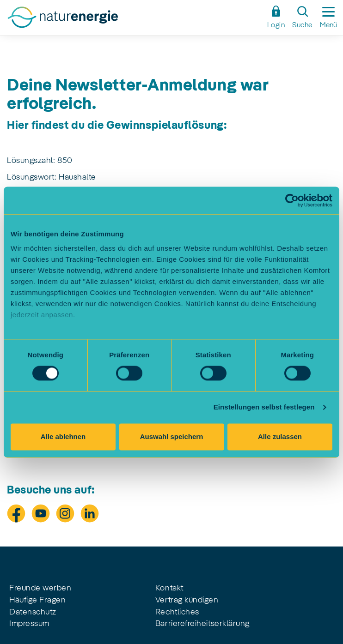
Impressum (29, 624)
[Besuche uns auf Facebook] (16, 513)
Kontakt (169, 588)
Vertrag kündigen (187, 600)
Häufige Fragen (38, 600)
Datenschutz (33, 612)
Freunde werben (40, 588)
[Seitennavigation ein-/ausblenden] (328, 18)
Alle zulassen (280, 436)
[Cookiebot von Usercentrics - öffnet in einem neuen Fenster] (292, 200)
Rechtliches (177, 612)
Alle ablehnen (63, 436)
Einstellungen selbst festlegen (264, 407)
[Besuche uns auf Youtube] (41, 513)
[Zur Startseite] (134, 20)
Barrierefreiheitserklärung (202, 624)
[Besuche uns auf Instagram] (65, 513)
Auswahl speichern (172, 436)
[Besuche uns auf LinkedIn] (90, 513)
